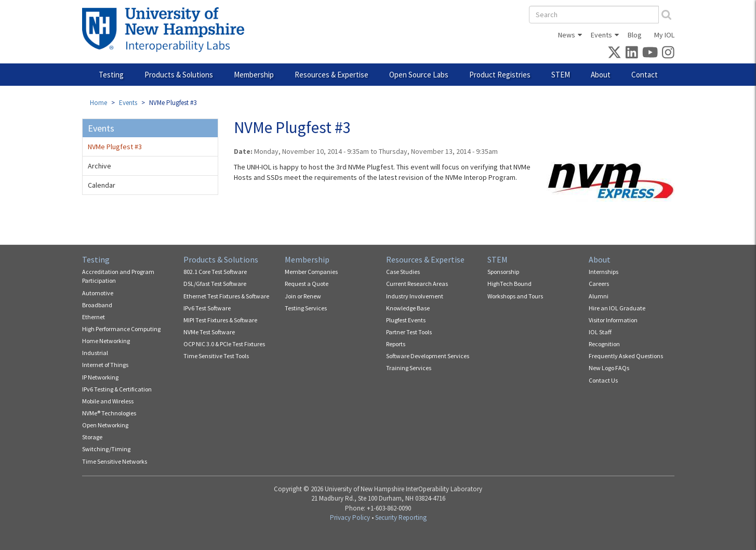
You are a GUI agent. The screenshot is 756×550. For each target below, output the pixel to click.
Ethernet (94, 317)
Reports (396, 344)
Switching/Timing (106, 449)
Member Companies (311, 272)
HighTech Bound (509, 284)
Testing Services (306, 308)
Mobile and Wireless (108, 401)
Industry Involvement (415, 296)
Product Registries (500, 75)
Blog (635, 35)
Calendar (102, 185)
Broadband (97, 305)
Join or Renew (303, 296)
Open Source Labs (419, 75)
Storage (92, 437)
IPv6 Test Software (207, 308)
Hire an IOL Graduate (617, 308)
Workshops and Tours (515, 296)
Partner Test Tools (409, 332)
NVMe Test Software (209, 332)
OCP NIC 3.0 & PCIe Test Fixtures (224, 344)
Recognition (604, 344)
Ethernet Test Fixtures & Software (226, 296)
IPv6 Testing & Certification (117, 389)
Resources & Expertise (331, 75)
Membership (254, 75)
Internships (604, 272)
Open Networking (105, 425)
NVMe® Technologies (109, 413)
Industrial (95, 353)
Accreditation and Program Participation (118, 276)
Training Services (409, 368)
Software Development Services (428, 356)
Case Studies (403, 272)
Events (601, 35)
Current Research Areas (417, 284)
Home (98, 103)
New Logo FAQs (609, 368)
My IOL (664, 35)
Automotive (98, 293)
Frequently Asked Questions (626, 356)
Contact (645, 75)
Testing (111, 75)
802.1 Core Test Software (215, 272)
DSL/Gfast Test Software (215, 284)
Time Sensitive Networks (115, 461)
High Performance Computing (121, 329)
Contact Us (603, 380)
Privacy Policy (350, 518)
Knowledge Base (408, 308)
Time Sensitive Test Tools (216, 356)
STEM (561, 75)
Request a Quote (307, 284)
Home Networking (106, 341)
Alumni (599, 296)
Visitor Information (613, 320)
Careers (599, 284)
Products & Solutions (179, 75)
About (601, 75)
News (567, 35)
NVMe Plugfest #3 (115, 147)
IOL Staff (600, 332)
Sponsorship (503, 272)
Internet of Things (105, 365)
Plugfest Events (406, 320)
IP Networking (100, 377)
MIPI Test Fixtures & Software (220, 320)
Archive (100, 166)
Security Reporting (401, 518)
